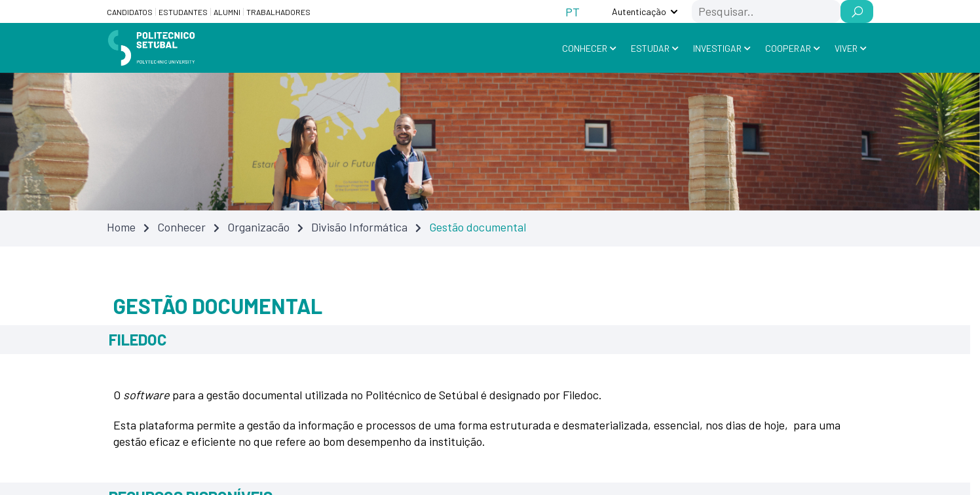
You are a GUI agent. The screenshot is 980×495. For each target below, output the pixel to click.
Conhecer (585, 48)
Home (121, 227)
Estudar (650, 48)
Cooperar (788, 48)
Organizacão (258, 227)
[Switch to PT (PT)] (573, 11)
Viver (846, 48)
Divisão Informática (359, 227)
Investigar (717, 48)
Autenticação (639, 11)
